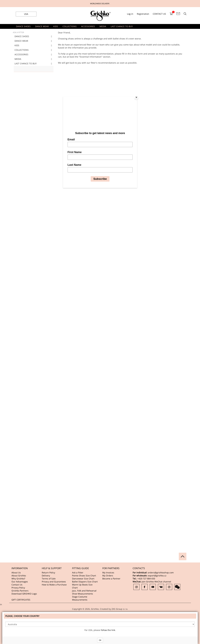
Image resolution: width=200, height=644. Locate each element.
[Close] (136, 97)
